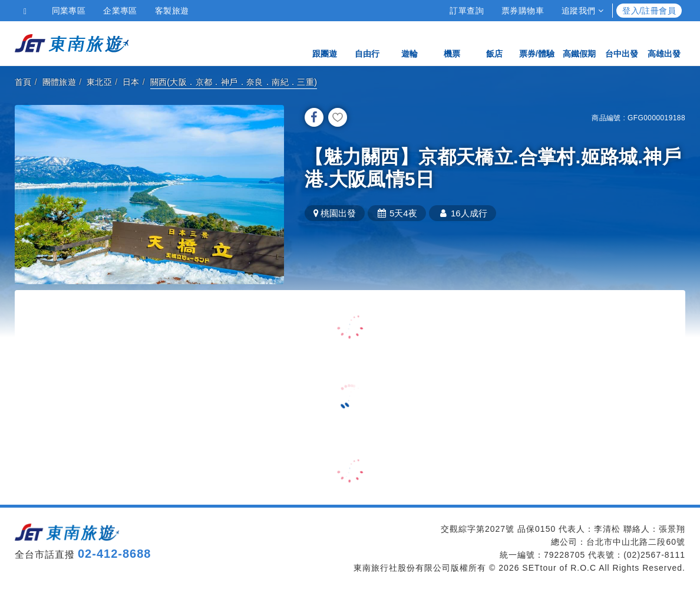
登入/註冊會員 (649, 11)
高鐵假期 (579, 43)
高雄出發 (664, 43)
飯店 (494, 43)
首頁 (23, 82)
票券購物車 (523, 11)
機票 (452, 43)
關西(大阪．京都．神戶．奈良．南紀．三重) (234, 82)
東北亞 (99, 82)
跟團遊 (325, 43)
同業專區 (69, 11)
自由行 (367, 43)
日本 (131, 82)
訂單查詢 (467, 11)
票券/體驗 (537, 43)
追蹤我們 (582, 11)
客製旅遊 (172, 11)
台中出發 (622, 43)
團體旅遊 (60, 82)
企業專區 (120, 11)
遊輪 (410, 43)
